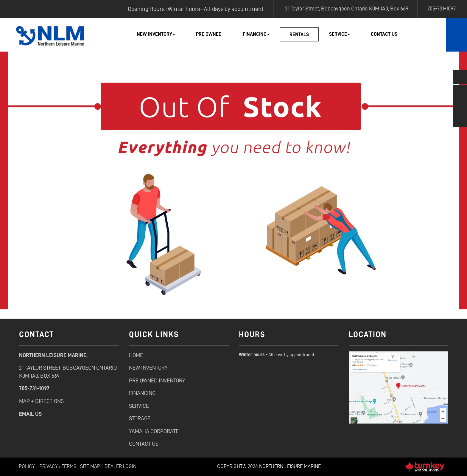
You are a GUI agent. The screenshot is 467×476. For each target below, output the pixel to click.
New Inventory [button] (156, 34)
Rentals (299, 34)
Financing (142, 393)
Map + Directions (41, 401)
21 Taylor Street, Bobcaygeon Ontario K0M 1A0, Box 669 (345, 8)
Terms (69, 466)
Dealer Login (120, 466)
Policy (27, 466)
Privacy (49, 466)
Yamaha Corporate (154, 431)
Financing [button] (256, 34)
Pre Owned (209, 34)
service (139, 406)
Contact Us (384, 34)
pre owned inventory (157, 380)
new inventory (148, 368)
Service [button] (340, 34)
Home (136, 355)
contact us (144, 444)
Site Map (90, 466)
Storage (140, 418)
